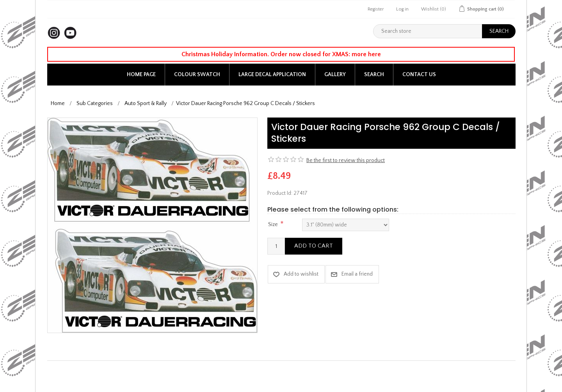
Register (376, 9)
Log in (402, 9)
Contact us (419, 75)
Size (273, 225)
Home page (141, 75)
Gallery (335, 75)
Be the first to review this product (346, 160)
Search (374, 75)
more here (366, 54)
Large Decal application (272, 75)
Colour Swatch (197, 75)
